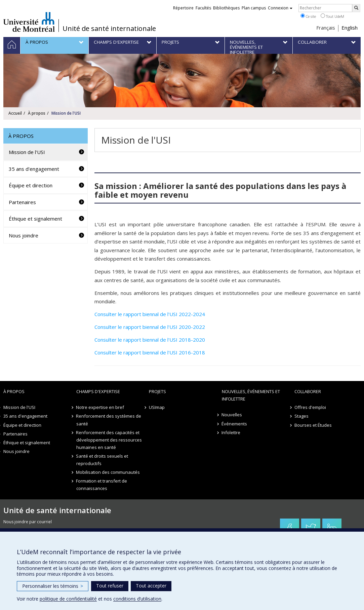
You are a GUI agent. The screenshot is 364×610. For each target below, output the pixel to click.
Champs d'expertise (98, 391)
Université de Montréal (29, 22)
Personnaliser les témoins (53, 586)
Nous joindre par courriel (28, 522)
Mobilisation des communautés (108, 472)
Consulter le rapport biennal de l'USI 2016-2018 (150, 352)
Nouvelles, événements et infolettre (251, 395)
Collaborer (308, 391)
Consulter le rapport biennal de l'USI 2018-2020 (150, 340)
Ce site (308, 16)
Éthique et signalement (35, 219)
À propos (37, 113)
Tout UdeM (332, 16)
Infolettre (231, 432)
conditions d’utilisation (137, 599)
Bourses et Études (313, 425)
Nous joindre (24, 235)
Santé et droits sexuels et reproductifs (102, 460)
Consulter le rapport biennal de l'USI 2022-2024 (150, 314)
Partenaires (22, 202)
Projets (157, 391)
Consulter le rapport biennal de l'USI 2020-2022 (150, 327)
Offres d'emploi (310, 407)
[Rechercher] (356, 8)
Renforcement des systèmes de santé (109, 420)
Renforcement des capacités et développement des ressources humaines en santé (109, 440)
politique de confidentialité (68, 599)
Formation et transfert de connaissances (102, 485)
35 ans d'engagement (34, 169)
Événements (235, 424)
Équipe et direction (31, 185)
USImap (157, 407)
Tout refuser (110, 586)
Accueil (15, 113)
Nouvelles (232, 415)
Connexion (280, 8)
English (350, 28)
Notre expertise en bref (100, 407)
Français (326, 28)
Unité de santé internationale (109, 29)
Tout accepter (151, 586)
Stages (301, 416)
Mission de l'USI (27, 152)
